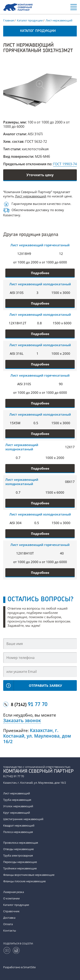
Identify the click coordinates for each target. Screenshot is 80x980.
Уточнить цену (40, 175)
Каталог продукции (16, 905)
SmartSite (29, 967)
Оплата (8, 924)
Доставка (9, 918)
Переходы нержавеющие (20, 862)
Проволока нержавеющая (21, 843)
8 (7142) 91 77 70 (14, 776)
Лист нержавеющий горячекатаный (40, 245)
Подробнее (40, 273)
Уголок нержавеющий (18, 806)
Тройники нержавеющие (20, 868)
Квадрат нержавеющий (19, 825)
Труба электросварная (18, 855)
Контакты (10, 930)
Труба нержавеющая (17, 800)
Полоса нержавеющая (18, 832)
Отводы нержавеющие (18, 849)
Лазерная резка (14, 892)
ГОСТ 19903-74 (65, 164)
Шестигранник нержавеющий (23, 819)
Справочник (11, 911)
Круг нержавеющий (17, 813)
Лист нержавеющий (31, 196)
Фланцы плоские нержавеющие (24, 881)
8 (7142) (29, 705)
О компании (11, 898)
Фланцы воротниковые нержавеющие (29, 875)
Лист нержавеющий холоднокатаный (40, 284)
